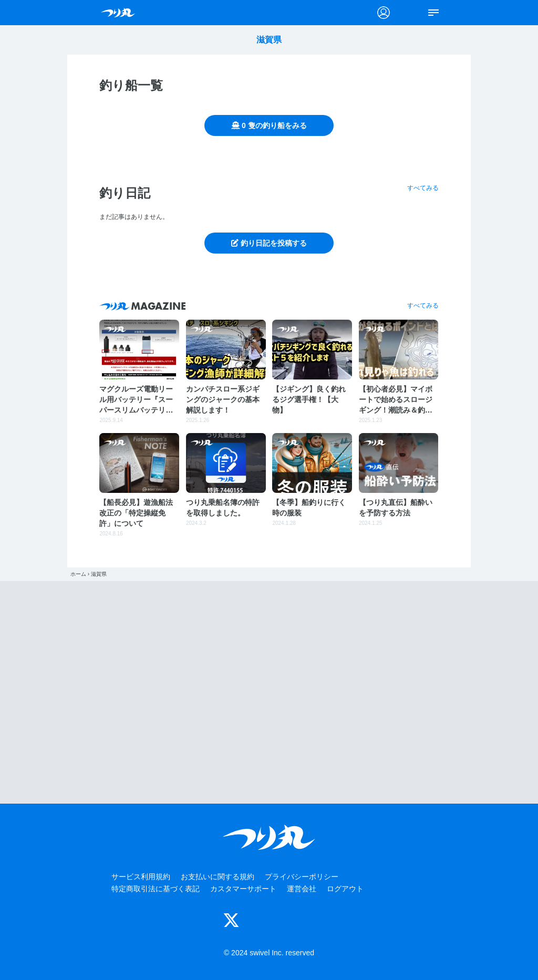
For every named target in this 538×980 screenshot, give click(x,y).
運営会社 (302, 889)
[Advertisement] (269, 692)
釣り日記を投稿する (269, 243)
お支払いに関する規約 (218, 877)
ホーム (78, 574)
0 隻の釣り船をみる (269, 125)
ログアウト (345, 889)
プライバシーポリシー (302, 877)
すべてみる (423, 188)
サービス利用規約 (141, 877)
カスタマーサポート (243, 889)
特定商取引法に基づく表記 (156, 889)
